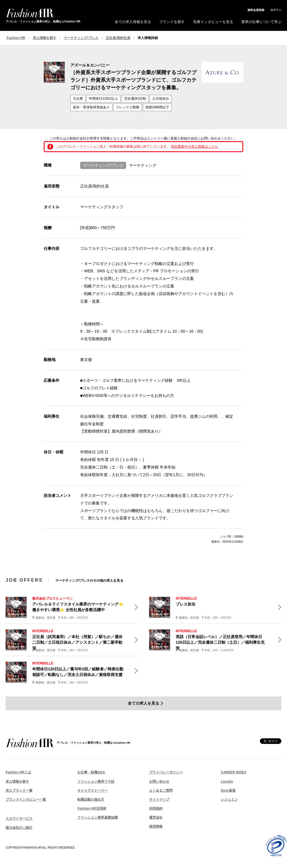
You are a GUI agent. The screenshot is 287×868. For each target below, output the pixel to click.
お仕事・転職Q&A (91, 772)
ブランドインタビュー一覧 (26, 800)
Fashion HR (16, 38)
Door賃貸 (228, 791)
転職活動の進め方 (91, 800)
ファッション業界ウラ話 (96, 782)
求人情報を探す (45, 38)
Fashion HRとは (18, 772)
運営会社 (156, 817)
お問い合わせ (159, 782)
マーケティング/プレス (81, 38)
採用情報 (156, 826)
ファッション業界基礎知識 (98, 817)
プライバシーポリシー (166, 772)
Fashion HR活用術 (92, 808)
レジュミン (229, 800)
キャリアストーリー (92, 791)
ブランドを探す (172, 22)
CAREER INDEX (234, 772)
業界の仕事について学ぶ (261, 22)
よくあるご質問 (161, 791)
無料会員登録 (256, 10)
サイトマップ (159, 800)
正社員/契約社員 (118, 38)
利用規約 (156, 808)
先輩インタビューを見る (213, 22)
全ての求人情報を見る (133, 22)
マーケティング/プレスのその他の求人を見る (89, 581)
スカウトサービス (19, 819)
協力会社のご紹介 (19, 828)
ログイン (276, 10)
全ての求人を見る (143, 703)
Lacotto (227, 782)
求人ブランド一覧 (19, 791)
